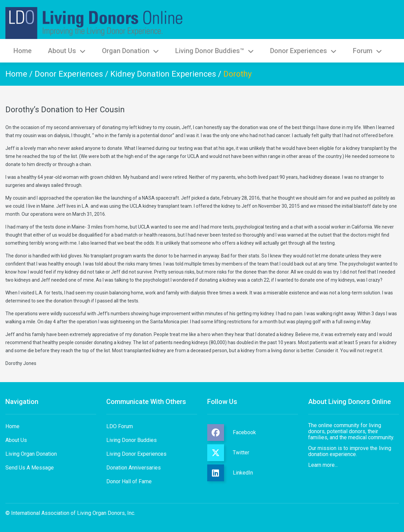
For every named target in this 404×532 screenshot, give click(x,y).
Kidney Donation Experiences (163, 74)
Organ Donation (131, 51)
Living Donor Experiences (136, 454)
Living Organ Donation (31, 454)
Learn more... (323, 465)
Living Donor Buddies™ (215, 51)
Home (23, 51)
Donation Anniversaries (134, 468)
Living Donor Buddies (132, 440)
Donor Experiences (303, 51)
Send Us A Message (30, 468)
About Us (67, 51)
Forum (368, 51)
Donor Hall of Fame (129, 481)
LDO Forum (120, 426)
